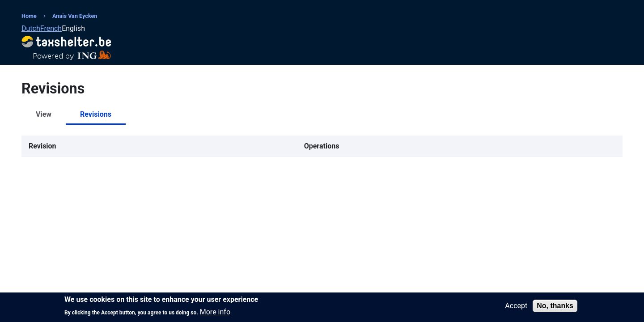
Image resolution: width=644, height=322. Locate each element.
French (51, 28)
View (44, 114)
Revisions (96, 114)
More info (215, 314)
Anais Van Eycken (75, 16)
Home (29, 16)
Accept (516, 307)
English (73, 28)
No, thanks (555, 307)
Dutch (31, 28)
